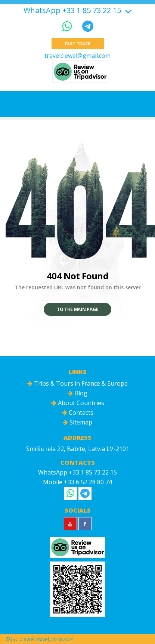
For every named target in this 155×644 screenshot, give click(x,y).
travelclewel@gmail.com (77, 56)
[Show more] (127, 10)
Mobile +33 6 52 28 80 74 (77, 482)
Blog (77, 393)
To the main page (77, 309)
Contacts (78, 413)
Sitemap (77, 422)
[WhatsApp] (68, 26)
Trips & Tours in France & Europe (77, 383)
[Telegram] (88, 26)
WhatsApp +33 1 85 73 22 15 (72, 10)
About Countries (78, 403)
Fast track (77, 43)
